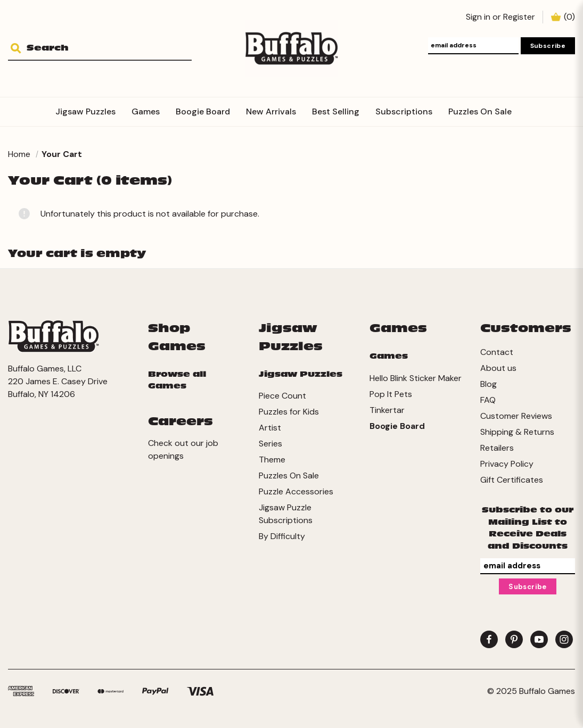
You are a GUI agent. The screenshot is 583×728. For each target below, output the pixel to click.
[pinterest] (514, 639)
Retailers (497, 448)
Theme (272, 460)
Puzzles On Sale (289, 475)
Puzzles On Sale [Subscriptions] (480, 111)
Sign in (478, 17)
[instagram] (564, 639)
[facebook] (489, 639)
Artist (270, 428)
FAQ (488, 400)
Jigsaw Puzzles (85, 111)
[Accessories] (528, 105)
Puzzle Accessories (296, 491)
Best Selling (336, 111)
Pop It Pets (391, 394)
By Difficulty (282, 536)
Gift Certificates (512, 480)
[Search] (20, 49)
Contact (497, 352)
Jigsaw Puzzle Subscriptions (286, 514)
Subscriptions (404, 111)
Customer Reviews (516, 416)
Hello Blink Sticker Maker (416, 378)
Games (146, 111)
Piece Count (282, 396)
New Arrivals (271, 111)
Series (270, 444)
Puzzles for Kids (289, 412)
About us (498, 368)
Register (519, 17)
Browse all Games (177, 380)
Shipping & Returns (517, 432)
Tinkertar (387, 410)
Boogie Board (203, 111)
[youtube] (539, 639)
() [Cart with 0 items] (569, 17)
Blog (488, 384)
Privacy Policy (507, 464)
